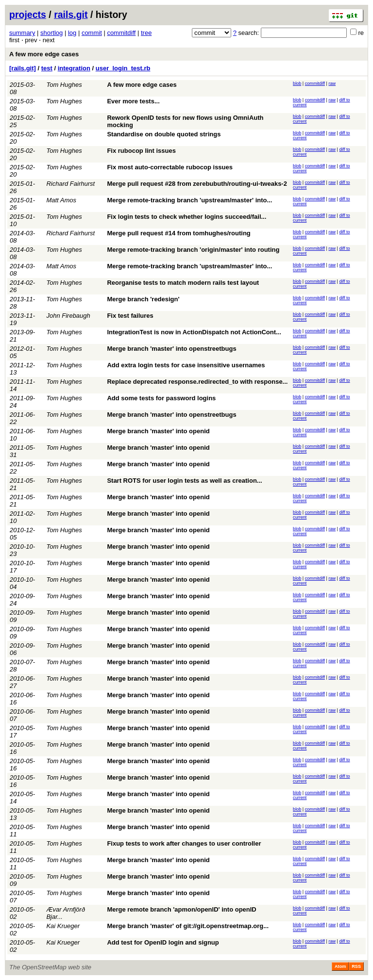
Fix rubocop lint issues (141, 151)
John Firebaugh (68, 316)
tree (146, 33)
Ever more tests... (133, 101)
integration (74, 68)
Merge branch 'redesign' (143, 299)
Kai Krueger (63, 926)
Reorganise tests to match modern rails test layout (183, 283)
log (72, 33)
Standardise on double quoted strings (164, 134)
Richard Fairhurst (70, 184)
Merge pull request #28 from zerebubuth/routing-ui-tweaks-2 (197, 184)
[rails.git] (23, 68)
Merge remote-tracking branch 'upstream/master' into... (189, 200)
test (47, 68)
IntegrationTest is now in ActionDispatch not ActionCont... (194, 332)
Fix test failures (130, 316)
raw (332, 83)
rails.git (71, 15)
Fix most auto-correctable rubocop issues (170, 167)
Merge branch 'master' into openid (158, 431)
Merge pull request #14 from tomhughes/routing (178, 233)
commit (92, 33)
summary (22, 33)
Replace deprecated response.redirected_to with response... (197, 382)
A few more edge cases (44, 54)
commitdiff (121, 33)
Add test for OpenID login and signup (163, 942)
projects (28, 15)
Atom (340, 966)
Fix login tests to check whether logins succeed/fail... (186, 217)
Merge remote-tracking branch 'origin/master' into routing (193, 250)
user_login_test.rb (123, 68)
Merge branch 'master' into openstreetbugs (171, 349)
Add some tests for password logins (161, 398)
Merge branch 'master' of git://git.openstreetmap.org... (188, 926)
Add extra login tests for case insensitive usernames (186, 365)
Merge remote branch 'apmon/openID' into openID (181, 909)
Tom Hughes (64, 85)
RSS (356, 966)
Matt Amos (61, 200)
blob (297, 83)
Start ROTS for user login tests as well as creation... (184, 481)
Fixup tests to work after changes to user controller (184, 843)
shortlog (51, 33)
